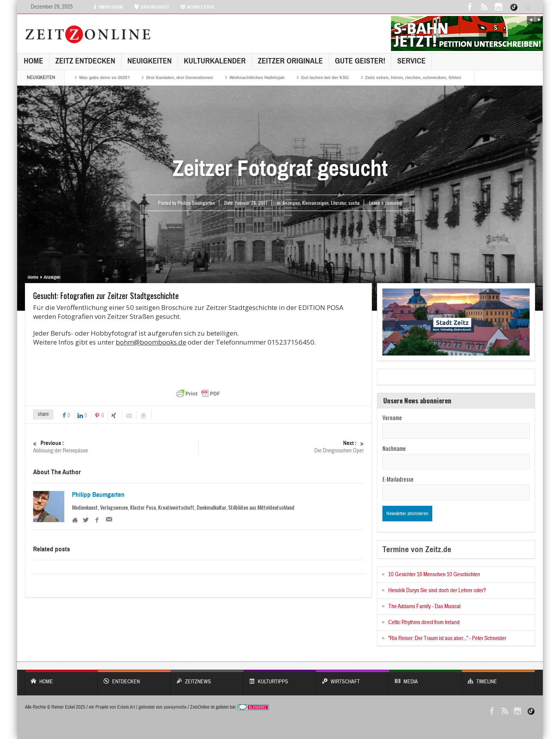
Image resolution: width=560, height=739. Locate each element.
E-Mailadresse (398, 479)
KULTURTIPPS (280, 678)
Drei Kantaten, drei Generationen (180, 77)
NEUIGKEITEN (150, 61)
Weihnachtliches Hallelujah (257, 77)
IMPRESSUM (107, 7)
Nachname (394, 448)
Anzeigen (291, 203)
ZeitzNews (207, 678)
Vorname (392, 417)
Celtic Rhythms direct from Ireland (424, 622)
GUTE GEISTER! (360, 61)
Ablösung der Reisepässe (116, 447)
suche (354, 203)
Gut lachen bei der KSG (325, 77)
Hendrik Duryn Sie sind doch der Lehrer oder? (437, 590)
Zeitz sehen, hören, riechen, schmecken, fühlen (413, 77)
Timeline (498, 678)
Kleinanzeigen (315, 203)
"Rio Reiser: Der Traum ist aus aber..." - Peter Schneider (447, 638)
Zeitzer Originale (290, 61)
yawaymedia (175, 707)
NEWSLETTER (197, 7)
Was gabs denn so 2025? (104, 77)
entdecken (134, 678)
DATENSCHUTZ (151, 7)
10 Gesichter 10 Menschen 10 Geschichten (434, 574)
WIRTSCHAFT (353, 678)
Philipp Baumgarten (98, 495)
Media (425, 678)
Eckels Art (126, 707)
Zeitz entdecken (85, 61)
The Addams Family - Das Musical (424, 606)
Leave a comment (386, 203)
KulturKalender (215, 61)
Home (33, 61)
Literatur (339, 203)
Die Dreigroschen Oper (281, 447)
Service (411, 61)
